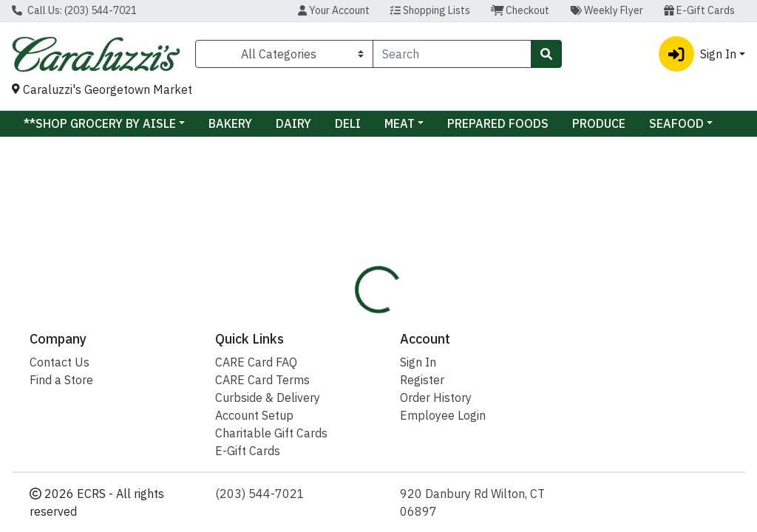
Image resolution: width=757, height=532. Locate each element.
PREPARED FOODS (498, 123)
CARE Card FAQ (256, 522)
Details (358, 279)
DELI (348, 123)
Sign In (418, 522)
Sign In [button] (697, 54)
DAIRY (293, 123)
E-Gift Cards (699, 10)
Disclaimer (501, 279)
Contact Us (60, 522)
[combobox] (452, 54)
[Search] (452, 54)
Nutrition (425, 279)
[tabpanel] (536, 357)
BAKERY (230, 123)
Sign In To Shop (641, 228)
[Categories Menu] (284, 54)
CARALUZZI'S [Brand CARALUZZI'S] (498, 350)
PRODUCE (599, 123)
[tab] (358, 279)
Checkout (520, 10)
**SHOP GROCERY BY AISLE (100, 123)
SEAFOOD (676, 123)
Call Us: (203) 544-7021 (74, 10)
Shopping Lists (430, 10)
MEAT (400, 123)
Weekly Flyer (607, 10)
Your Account (334, 10)
